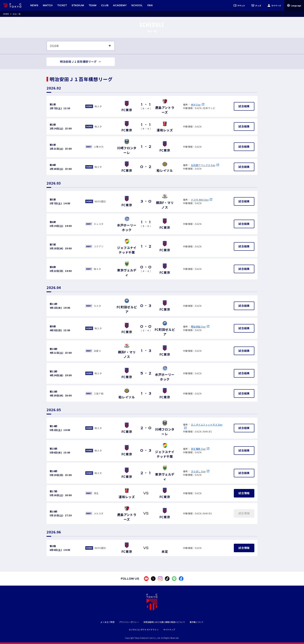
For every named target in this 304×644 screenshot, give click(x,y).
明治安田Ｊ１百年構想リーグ (78, 62)
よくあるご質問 (107, 622)
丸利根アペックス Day (203, 165)
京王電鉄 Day (198, 449)
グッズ (256, 5)
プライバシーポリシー (129, 622)
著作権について (196, 622)
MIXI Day (196, 104)
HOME (6, 14)
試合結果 (244, 106)
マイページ (274, 5)
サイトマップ (169, 630)
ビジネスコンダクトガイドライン (144, 630)
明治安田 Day (198, 326)
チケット (239, 5)
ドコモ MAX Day (200, 200)
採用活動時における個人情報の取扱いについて (164, 622)
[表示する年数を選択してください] (81, 46)
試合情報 (244, 493)
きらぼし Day (198, 471)
